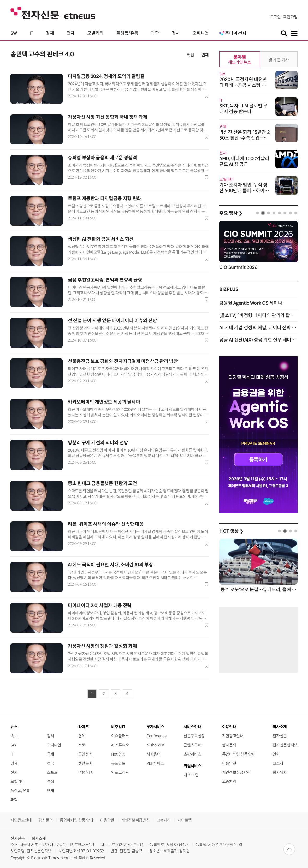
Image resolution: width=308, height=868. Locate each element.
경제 (50, 33)
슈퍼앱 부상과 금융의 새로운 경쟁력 (102, 158)
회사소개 (39, 838)
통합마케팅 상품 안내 (239, 754)
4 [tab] (274, 213)
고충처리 (229, 782)
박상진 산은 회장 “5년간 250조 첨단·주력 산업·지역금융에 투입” (244, 138)
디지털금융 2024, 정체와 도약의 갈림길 (106, 76)
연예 (82, 736)
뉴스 (14, 727)
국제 (51, 754)
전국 (51, 763)
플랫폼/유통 (127, 33)
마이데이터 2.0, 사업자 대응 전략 (100, 606)
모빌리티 (95, 33)
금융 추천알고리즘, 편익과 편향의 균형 (105, 280)
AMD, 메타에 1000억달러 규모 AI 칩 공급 (244, 161)
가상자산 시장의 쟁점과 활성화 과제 (102, 646)
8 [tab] (296, 213)
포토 (82, 745)
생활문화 (85, 763)
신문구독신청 (194, 736)
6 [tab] (285, 213)
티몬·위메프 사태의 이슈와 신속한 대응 (106, 524)
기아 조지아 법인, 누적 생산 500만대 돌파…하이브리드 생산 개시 (244, 191)
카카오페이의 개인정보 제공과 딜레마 (104, 402)
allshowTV (155, 745)
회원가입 (290, 17)
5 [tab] (279, 213)
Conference (156, 736)
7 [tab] (290, 213)
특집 (190, 55)
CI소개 (278, 763)
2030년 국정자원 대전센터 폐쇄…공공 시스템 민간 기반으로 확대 (245, 85)
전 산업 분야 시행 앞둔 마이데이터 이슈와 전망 (112, 321)
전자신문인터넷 (285, 745)
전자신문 (280, 736)
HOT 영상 (231, 531)
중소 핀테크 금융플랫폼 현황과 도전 (102, 483)
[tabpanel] (258, 246)
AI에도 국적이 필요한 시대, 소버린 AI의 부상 (110, 565)
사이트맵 (185, 820)
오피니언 (201, 33)
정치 (176, 33)
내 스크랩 (191, 775)
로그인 (276, 17)
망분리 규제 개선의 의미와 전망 (98, 443)
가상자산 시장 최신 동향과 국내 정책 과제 (108, 117)
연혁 (276, 754)
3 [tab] (268, 213)
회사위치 (280, 772)
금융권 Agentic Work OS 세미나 (251, 303)
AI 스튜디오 (120, 745)
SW (14, 33)
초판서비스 (192, 754)
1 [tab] (257, 213)
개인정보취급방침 (236, 772)
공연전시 (85, 754)
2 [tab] (263, 213)
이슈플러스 (120, 736)
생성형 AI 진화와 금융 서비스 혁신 (101, 239)
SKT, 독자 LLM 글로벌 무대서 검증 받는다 (243, 109)
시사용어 (154, 754)
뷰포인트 (118, 763)
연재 (205, 55)
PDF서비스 (155, 763)
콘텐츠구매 (192, 745)
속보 (14, 736)
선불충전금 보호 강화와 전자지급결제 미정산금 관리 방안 (123, 361)
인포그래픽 (120, 772)
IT (31, 33)
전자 (71, 33)
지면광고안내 (233, 736)
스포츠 (52, 772)
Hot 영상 (118, 754)
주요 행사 (231, 213)
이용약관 (229, 763)
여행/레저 (86, 772)
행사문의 (229, 745)
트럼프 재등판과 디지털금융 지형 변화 (105, 199)
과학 (155, 33)
